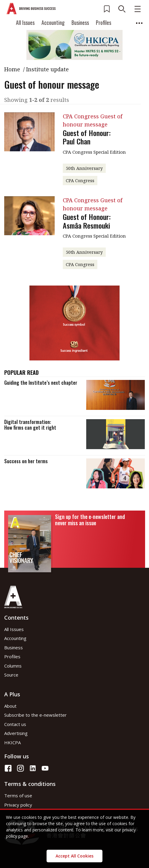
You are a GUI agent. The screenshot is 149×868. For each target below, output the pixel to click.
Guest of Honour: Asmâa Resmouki (87, 221)
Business (80, 22)
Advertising (16, 733)
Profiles (103, 22)
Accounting (53, 22)
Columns (13, 666)
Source (11, 675)
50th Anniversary (84, 168)
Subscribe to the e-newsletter (35, 715)
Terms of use (18, 795)
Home (12, 69)
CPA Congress (80, 181)
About (10, 706)
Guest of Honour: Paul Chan (87, 137)
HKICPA (12, 742)
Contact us (15, 724)
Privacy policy (18, 805)
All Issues (25, 22)
